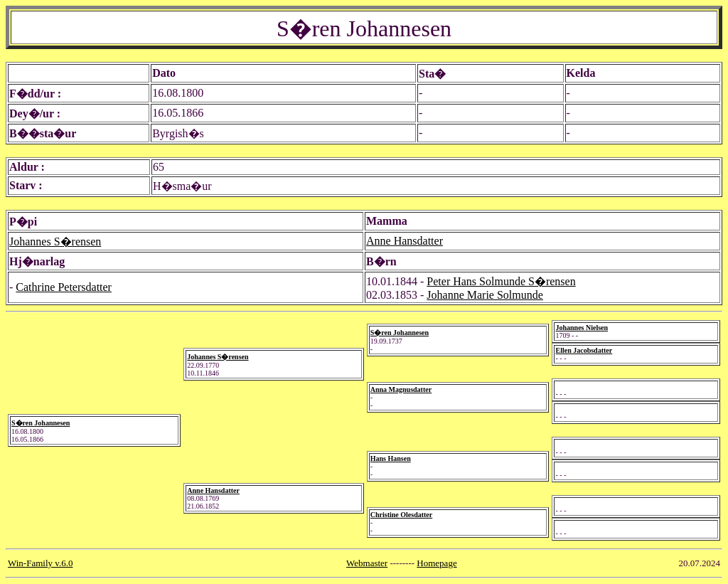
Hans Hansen (391, 458)
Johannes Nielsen (582, 328)
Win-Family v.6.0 (40, 563)
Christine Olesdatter (402, 515)
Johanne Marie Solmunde (485, 295)
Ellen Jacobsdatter (584, 350)
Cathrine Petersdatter (64, 287)
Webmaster (367, 563)
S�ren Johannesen (41, 423)
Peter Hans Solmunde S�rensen (501, 281)
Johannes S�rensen (55, 241)
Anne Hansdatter (405, 241)
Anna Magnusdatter (401, 389)
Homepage (437, 563)
